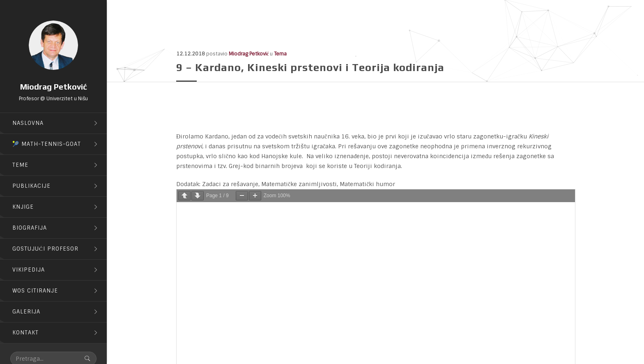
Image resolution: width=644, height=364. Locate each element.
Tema (280, 54)
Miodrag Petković (249, 54)
